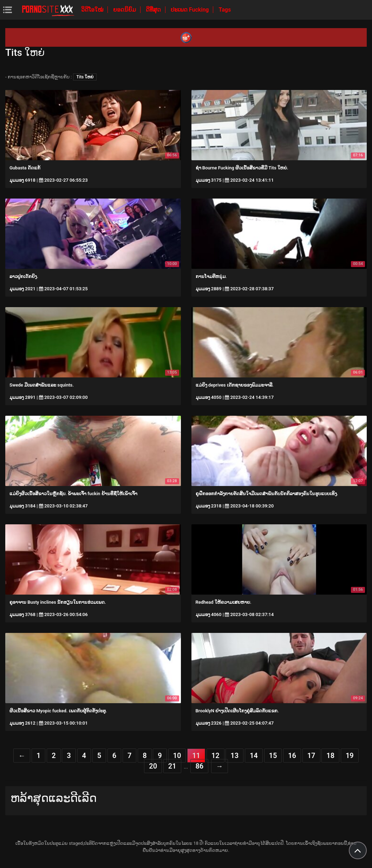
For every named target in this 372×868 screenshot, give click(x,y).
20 (153, 766)
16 (292, 756)
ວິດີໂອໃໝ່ (93, 10)
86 (199, 766)
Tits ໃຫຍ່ (85, 77)
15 (273, 756)
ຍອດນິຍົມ (125, 10)
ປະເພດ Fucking (191, 10)
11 (196, 756)
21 (172, 766)
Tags (225, 10)
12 (216, 756)
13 (234, 756)
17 (311, 756)
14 (254, 756)
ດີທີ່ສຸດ (154, 10)
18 (330, 756)
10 (177, 756)
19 (350, 756)
